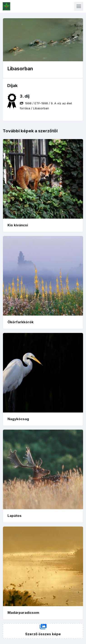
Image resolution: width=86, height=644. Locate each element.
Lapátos (15, 516)
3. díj (25, 96)
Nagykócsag (18, 419)
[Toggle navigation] (79, 6)
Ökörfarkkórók (21, 322)
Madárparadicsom (23, 613)
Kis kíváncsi (18, 225)
